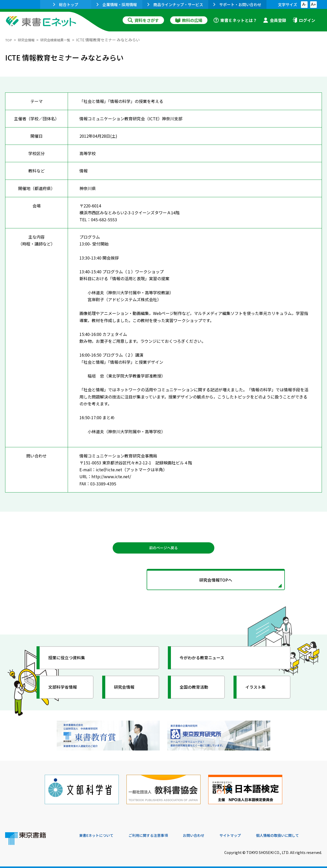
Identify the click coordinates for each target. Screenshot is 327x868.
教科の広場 (189, 20)
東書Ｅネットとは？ (235, 20)
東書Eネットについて (99, 834)
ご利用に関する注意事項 (156, 834)
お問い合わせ (206, 834)
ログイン (304, 20)
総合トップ (66, 4)
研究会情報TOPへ (163, 583)
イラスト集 (258, 691)
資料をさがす (143, 20)
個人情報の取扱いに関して (297, 834)
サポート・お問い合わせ (237, 4)
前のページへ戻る (163, 548)
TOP (9, 40)
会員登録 (275, 20)
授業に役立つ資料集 (71, 662)
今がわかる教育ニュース (206, 662)
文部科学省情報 (66, 691)
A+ (313, 4)
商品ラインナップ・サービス (175, 4)
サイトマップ (246, 834)
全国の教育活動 (197, 691)
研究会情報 (28, 40)
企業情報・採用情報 (117, 4)
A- (304, 4)
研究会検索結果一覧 (61, 40)
